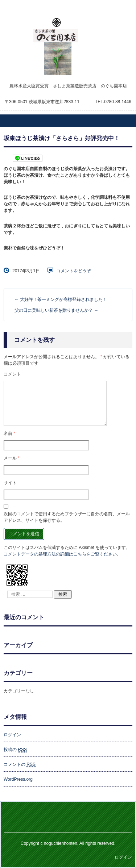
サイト (10, 483)
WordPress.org (18, 779)
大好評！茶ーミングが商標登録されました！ (61, 299)
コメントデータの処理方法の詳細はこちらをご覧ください (60, 554)
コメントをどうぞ (74, 271)
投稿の (15, 750)
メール (12, 458)
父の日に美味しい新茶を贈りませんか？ (56, 310)
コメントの (20, 765)
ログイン (12, 735)
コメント (12, 374)
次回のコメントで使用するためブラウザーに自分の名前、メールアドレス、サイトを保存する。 (67, 517)
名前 (9, 433)
